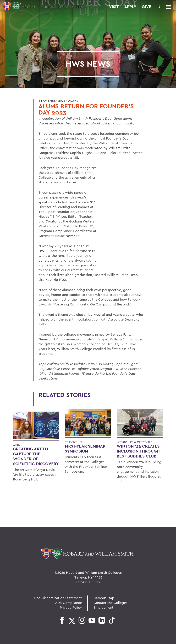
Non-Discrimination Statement (58, 598)
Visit (114, 7)
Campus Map (104, 598)
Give (147, 7)
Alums (73, 101)
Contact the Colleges (110, 603)
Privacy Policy (71, 607)
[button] (158, 6)
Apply (130, 7)
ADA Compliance (68, 603)
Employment (103, 607)
